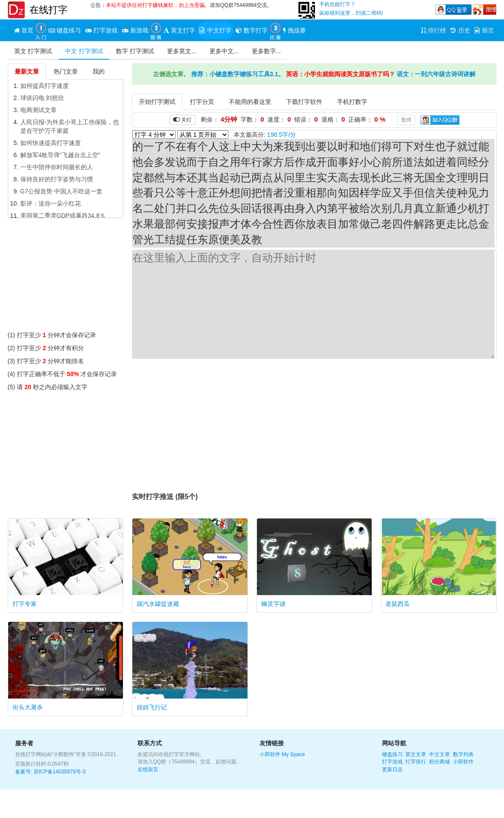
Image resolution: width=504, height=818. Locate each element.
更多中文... (224, 51)
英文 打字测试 (33, 51)
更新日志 (392, 770)
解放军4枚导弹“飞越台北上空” (60, 155)
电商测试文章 (39, 110)
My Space (293, 754)
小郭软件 (270, 754)
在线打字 (48, 10)
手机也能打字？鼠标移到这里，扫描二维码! (351, 9)
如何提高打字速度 (45, 86)
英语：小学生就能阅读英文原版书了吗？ (340, 74)
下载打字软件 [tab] (304, 102)
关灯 (182, 120)
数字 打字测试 (135, 51)
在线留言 (148, 770)
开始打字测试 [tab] (157, 102)
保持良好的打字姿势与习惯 (57, 179)
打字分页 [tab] (202, 102)
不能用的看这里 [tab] (250, 102)
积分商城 (440, 762)
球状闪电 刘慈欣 (42, 98)
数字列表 (463, 754)
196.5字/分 (281, 135)
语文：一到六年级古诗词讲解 (436, 74)
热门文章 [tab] (66, 71)
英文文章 (416, 754)
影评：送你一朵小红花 (51, 203)
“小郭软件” (64, 754)
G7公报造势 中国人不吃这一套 (62, 191)
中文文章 (440, 754)
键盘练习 (392, 754)
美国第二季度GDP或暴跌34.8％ (63, 216)
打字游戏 (392, 762)
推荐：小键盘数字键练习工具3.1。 (238, 74)
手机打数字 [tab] (352, 102)
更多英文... (182, 51)
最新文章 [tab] (27, 71)
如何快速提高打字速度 (51, 143)
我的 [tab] (99, 71)
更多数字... (266, 51)
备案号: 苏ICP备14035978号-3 (50, 772)
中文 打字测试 (84, 51)
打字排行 (416, 762)
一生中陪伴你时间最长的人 (57, 167)
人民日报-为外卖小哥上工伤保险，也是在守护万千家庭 (70, 126)
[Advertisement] (66, 277)
